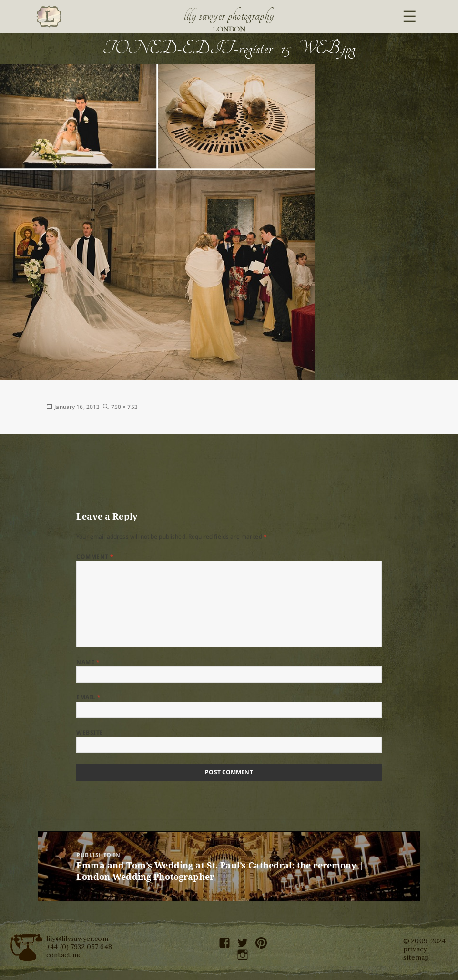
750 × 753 (124, 407)
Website (90, 732)
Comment (95, 556)
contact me (64, 955)
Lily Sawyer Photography (229, 16)
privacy (415, 949)
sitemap (416, 957)
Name (88, 662)
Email (88, 697)
